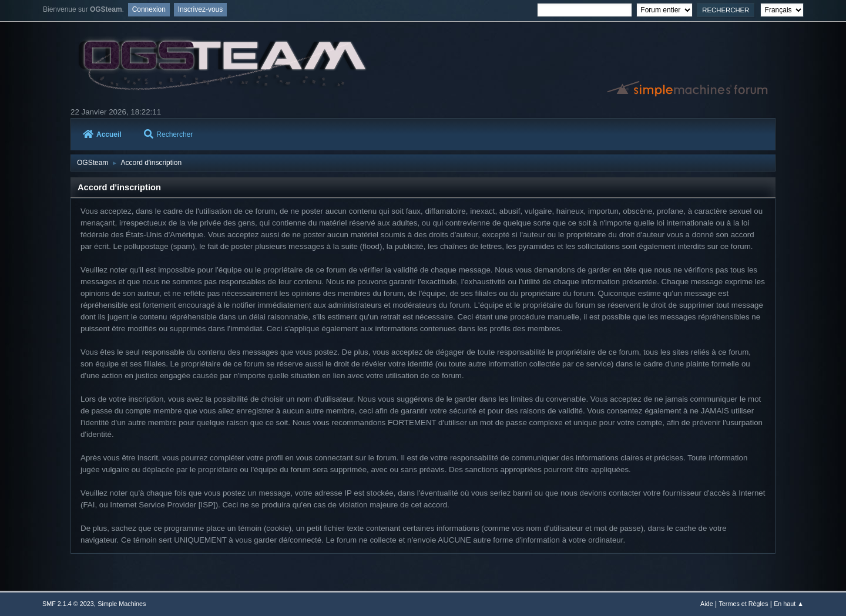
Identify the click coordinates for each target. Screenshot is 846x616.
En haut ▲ (789, 604)
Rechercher (168, 134)
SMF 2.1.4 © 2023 (68, 604)
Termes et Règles (743, 604)
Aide (707, 604)
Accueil (102, 134)
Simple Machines (122, 604)
